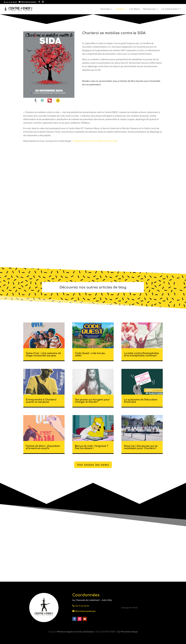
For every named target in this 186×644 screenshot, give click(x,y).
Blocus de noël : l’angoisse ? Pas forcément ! (92, 447)
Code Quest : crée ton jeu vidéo (90, 354)
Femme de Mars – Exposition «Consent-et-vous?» (43, 447)
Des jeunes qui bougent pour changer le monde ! (92, 401)
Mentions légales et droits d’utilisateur (76, 632)
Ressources (150, 9)
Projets (120, 9)
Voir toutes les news (93, 465)
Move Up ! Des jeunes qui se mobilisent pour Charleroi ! (141, 447)
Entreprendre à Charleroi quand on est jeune (41, 401)
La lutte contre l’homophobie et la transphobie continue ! (141, 354)
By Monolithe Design (128, 632)
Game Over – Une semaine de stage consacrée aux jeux (43, 354)
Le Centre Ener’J (171, 9)
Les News (135, 9)
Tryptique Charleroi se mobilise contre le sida (95, 141)
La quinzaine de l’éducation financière (141, 401)
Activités (105, 9)
